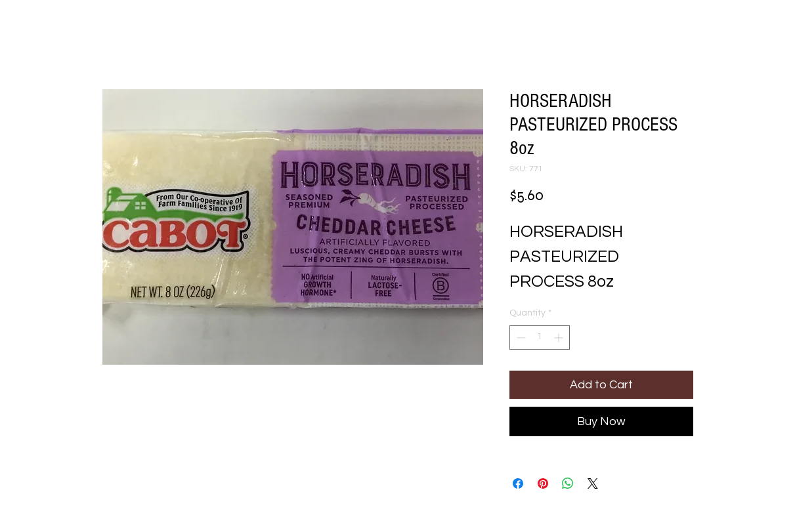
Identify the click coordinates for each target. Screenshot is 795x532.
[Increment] (560, 338)
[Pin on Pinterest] (543, 483)
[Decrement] (520, 338)
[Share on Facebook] (518, 483)
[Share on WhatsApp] (568, 483)
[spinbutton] (540, 338)
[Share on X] (593, 483)
